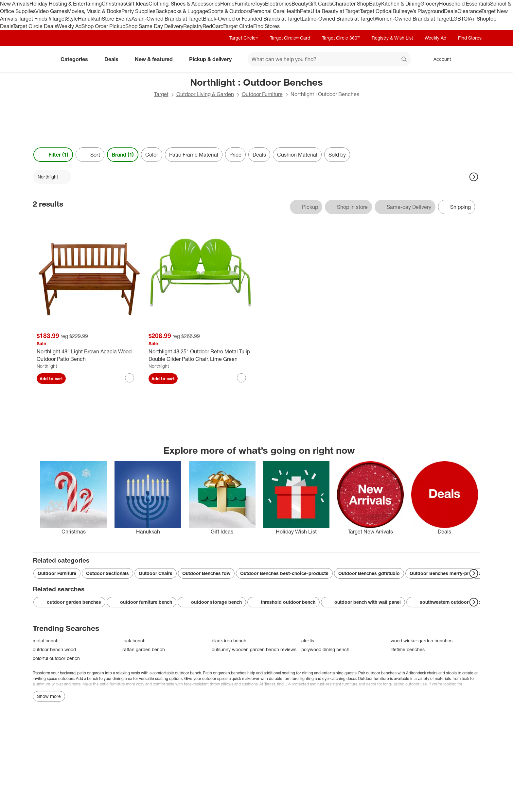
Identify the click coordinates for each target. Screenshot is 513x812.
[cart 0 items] (472, 59)
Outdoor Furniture (262, 94)
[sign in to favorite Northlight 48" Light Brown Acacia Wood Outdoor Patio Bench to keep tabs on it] (130, 378)
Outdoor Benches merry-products (447, 573)
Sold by (337, 155)
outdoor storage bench (212, 602)
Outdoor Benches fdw (206, 573)
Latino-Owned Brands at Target (338, 19)
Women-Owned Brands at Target (413, 19)
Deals (451, 11)
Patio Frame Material (194, 155)
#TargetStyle (63, 19)
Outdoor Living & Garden (205, 94)
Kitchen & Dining (401, 4)
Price (235, 155)
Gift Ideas (137, 4)
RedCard (213, 26)
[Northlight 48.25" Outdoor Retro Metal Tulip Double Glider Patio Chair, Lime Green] (201, 355)
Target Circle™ (244, 38)
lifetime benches (408, 649)
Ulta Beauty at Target (335, 11)
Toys (260, 4)
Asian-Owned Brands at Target (167, 19)
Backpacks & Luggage (182, 11)
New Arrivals (15, 4)
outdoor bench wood (54, 649)
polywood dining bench (325, 649)
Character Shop (351, 4)
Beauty (300, 4)
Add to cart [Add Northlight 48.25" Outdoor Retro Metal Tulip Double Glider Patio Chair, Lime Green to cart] (163, 379)
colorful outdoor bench (56, 658)
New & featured (156, 59)
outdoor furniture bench (142, 602)
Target (161, 94)
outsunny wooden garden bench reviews (254, 649)
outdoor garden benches (69, 602)
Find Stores (266, 26)
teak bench (134, 641)
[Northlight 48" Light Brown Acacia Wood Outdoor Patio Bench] (89, 355)
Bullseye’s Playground (418, 11)
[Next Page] (474, 177)
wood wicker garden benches (422, 641)
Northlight (47, 366)
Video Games (51, 11)
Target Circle (238, 26)
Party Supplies (138, 11)
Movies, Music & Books (94, 11)
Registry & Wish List (392, 38)
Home (227, 4)
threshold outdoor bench (283, 602)
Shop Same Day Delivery (154, 26)
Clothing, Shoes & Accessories (184, 4)
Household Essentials (465, 4)
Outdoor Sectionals (107, 573)
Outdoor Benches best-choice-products (284, 573)
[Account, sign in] (439, 59)
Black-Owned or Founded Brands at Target (252, 19)
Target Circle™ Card (290, 38)
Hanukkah (90, 19)
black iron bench (229, 641)
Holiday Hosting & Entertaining (66, 4)
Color (152, 155)
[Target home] (42, 59)
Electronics (278, 4)
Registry (193, 26)
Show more (49, 696)
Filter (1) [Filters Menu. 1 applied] (53, 155)
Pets (305, 11)
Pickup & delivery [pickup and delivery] (213, 59)
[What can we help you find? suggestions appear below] (329, 59)
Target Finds (34, 19)
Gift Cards (320, 4)
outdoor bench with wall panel (363, 602)
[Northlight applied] (52, 177)
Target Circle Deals (35, 26)
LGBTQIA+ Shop (469, 19)
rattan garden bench (144, 649)
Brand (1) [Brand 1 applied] (123, 155)
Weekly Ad (69, 26)
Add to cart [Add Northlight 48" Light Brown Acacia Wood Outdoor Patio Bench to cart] (51, 379)
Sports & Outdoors (230, 11)
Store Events (117, 19)
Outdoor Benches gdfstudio (369, 573)
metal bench (46, 641)
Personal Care (268, 11)
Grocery (430, 4)
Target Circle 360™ (341, 38)
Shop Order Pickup (103, 26)
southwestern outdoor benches (450, 602)
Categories (77, 59)
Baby (375, 4)
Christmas (114, 4)
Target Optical (376, 11)
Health (292, 11)
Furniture (245, 4)
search (404, 60)
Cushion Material (297, 155)
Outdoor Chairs (156, 573)
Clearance (469, 11)
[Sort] (90, 155)
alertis (308, 641)
